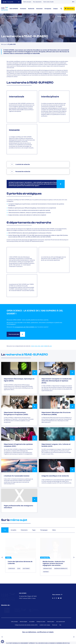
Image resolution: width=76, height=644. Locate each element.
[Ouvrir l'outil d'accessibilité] (2, 642)
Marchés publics (51, 621)
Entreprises (48, 9)
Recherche (31, 9)
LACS (50, 346)
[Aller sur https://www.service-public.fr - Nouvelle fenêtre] (6, 609)
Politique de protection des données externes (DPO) (26, 624)
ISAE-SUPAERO (14, 9)
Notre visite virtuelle (48, 2)
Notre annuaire (27, 2)
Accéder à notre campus (45, 624)
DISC (39, 346)
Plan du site (55, 624)
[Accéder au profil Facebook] (57, 597)
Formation (23, 9)
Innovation (39, 9)
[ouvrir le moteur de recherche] (61, 9)
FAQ (60, 624)
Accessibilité (32, 621)
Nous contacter (56, 594)
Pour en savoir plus (14, 334)
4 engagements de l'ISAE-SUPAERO (24, 327)
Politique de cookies (41, 621)
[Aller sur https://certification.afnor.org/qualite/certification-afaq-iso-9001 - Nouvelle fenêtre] (63, 636)
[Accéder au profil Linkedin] (53, 597)
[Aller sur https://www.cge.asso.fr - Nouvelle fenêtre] (30, 636)
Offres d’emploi (14, 621)
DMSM (46, 346)
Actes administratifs (61, 621)
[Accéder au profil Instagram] (55, 597)
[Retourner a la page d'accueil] (4, 9)
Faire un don (69, 9)
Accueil (3, 16)
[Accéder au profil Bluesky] (61, 597)
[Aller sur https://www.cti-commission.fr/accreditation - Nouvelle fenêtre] (13, 636)
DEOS (33, 346)
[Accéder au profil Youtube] (59, 597)
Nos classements (37, 2)
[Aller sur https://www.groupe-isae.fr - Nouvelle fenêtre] (19, 609)
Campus (55, 9)
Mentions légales (23, 621)
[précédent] (2, 636)
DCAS (36, 346)
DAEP (42, 346)
